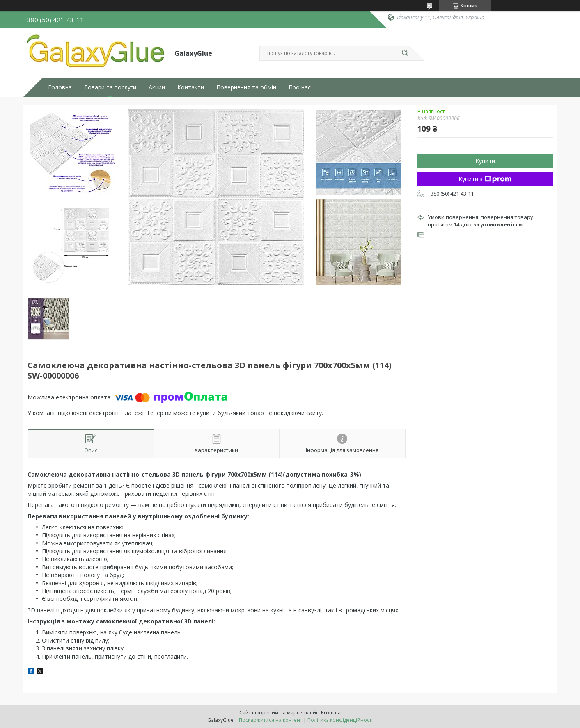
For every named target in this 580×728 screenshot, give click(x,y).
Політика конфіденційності (340, 720)
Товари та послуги (110, 87)
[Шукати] (405, 53)
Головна (60, 87)
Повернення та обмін (246, 87)
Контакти (191, 87)
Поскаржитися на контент (271, 720)
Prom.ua (331, 713)
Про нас (300, 87)
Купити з (485, 179)
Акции (157, 87)
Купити (485, 161)
